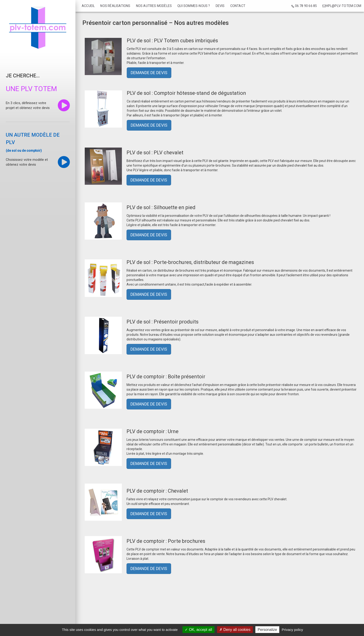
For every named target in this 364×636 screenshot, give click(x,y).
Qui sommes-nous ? (194, 6)
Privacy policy (292, 630)
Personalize (267, 630)
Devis (220, 6)
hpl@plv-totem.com (342, 6)
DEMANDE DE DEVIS (149, 73)
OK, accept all (198, 630)
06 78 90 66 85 (304, 6)
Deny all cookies (235, 630)
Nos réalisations (115, 6)
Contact (238, 6)
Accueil (88, 6)
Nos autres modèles (154, 6)
